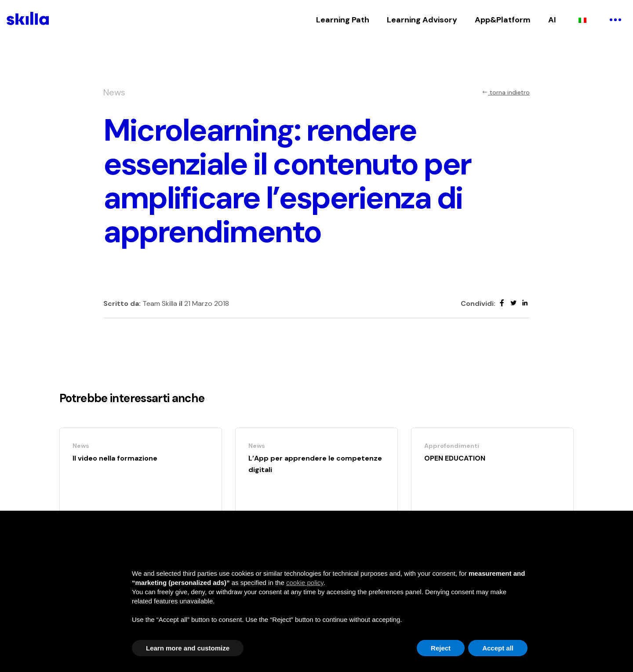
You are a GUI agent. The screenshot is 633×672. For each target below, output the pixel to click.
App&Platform (503, 20)
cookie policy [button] (305, 583)
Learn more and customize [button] (188, 648)
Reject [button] (441, 648)
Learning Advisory (422, 20)
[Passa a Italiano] (582, 20)
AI (552, 20)
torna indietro (506, 92)
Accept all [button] (498, 648)
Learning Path (343, 20)
